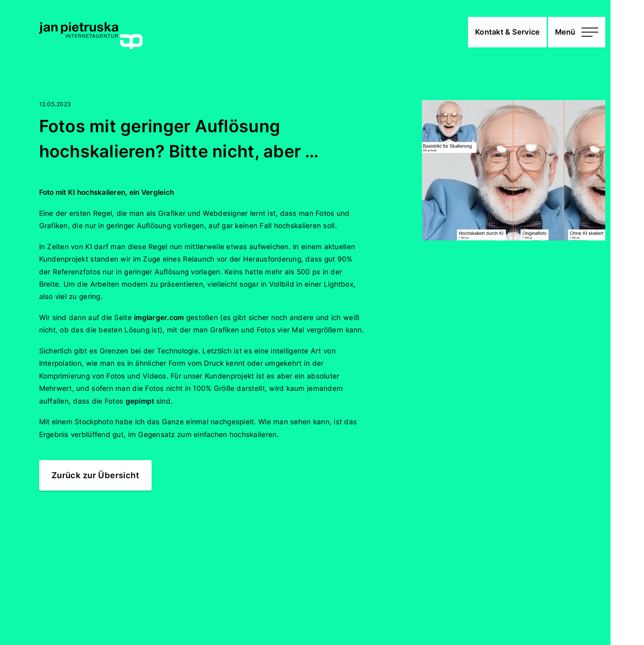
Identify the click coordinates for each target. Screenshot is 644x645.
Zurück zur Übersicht (95, 475)
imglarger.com (159, 318)
